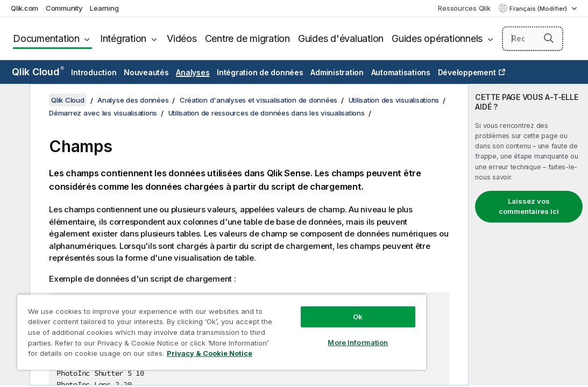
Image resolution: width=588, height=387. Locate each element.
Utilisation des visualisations (394, 100)
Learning (104, 8)
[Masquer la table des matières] (13, 101)
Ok (301, 298)
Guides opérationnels (437, 38)
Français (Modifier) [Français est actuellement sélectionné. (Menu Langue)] (539, 9)
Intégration (123, 38)
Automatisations (401, 72)
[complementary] (528, 235)
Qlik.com (24, 8)
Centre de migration (247, 38)
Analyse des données (133, 100)
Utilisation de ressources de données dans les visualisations (267, 113)
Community (64, 8)
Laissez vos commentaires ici (529, 206)
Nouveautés (146, 72)
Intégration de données (260, 72)
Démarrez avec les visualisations (103, 113)
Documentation (46, 38)
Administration (337, 72)
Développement (467, 72)
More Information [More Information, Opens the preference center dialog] (301, 324)
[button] (549, 38)
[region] (188, 322)
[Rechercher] (533, 39)
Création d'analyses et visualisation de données (258, 100)
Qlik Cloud (38, 72)
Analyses (193, 72)
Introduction (94, 72)
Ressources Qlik (464, 8)
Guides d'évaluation (341, 38)
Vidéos (182, 38)
